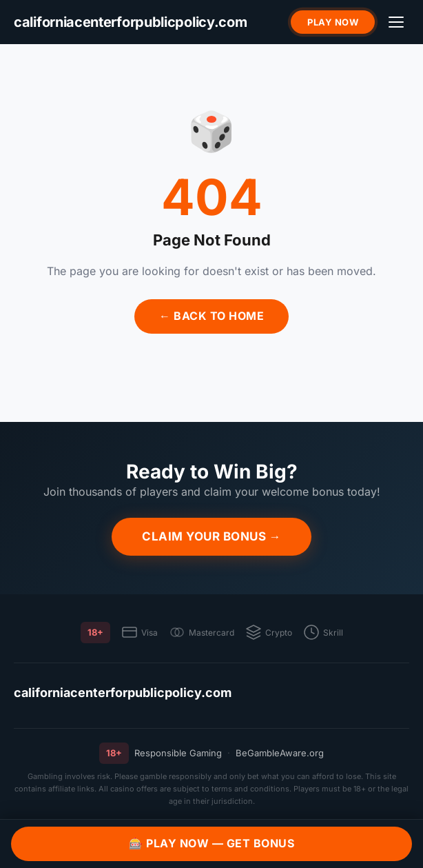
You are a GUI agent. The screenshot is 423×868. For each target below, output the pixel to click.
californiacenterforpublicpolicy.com (123, 693)
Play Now (333, 22)
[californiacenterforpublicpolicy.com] (131, 22)
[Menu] (396, 22)
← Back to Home (211, 316)
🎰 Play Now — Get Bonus (211, 843)
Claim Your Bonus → (211, 536)
